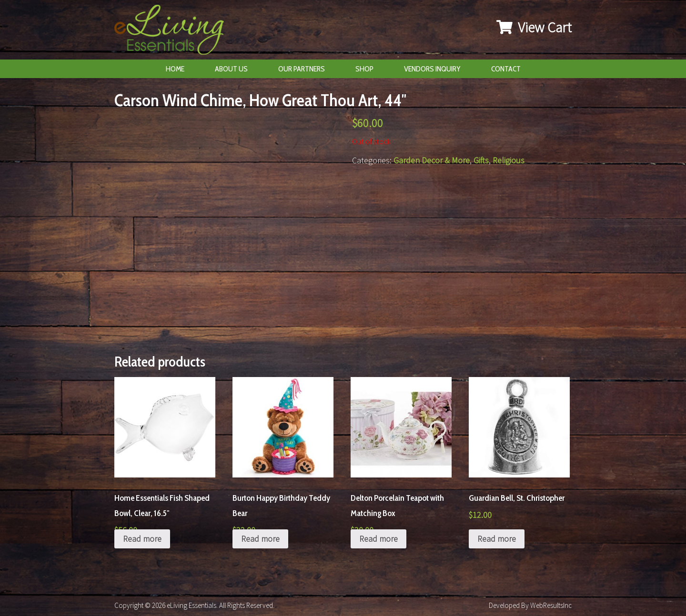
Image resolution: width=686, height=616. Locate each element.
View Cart (534, 27)
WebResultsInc (551, 605)
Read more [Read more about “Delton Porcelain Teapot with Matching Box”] (378, 539)
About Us (231, 69)
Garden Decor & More (432, 160)
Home (175, 69)
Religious (509, 160)
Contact (506, 69)
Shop (364, 69)
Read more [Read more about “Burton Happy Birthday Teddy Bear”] (260, 539)
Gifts (481, 160)
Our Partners (302, 69)
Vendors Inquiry (432, 69)
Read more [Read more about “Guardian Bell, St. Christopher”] (497, 539)
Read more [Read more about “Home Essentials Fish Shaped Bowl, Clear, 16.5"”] (142, 539)
